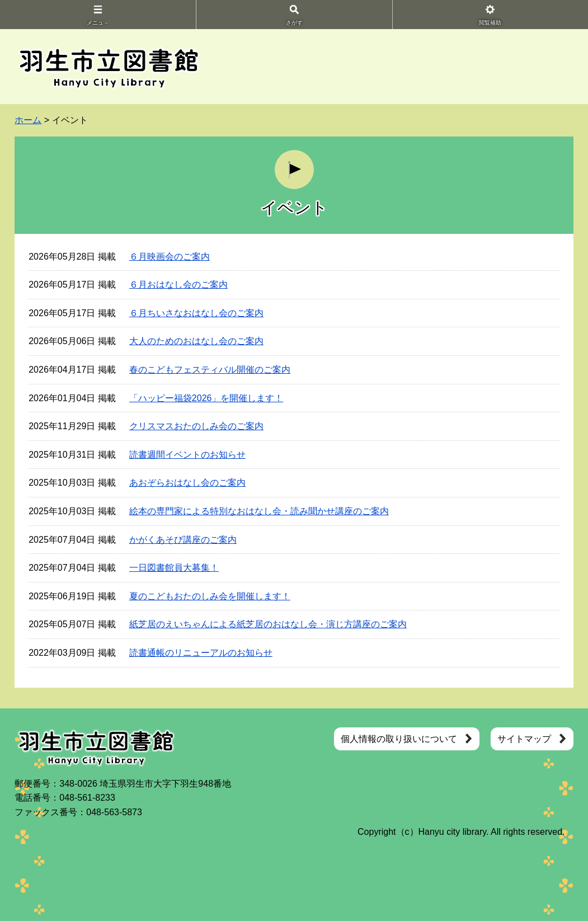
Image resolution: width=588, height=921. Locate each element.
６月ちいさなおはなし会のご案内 (196, 313)
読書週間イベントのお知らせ (187, 455)
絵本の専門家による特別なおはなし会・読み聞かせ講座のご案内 (259, 511)
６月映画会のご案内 (170, 257)
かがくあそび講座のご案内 (183, 540)
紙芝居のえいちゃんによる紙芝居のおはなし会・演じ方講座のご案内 (268, 624)
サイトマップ (524, 739)
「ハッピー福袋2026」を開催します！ (206, 398)
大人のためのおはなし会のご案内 (196, 341)
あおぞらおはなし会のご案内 (187, 483)
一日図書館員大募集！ (174, 568)
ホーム (28, 120)
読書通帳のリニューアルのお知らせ (201, 653)
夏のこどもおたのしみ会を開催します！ (210, 596)
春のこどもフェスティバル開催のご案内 (210, 370)
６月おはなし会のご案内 (178, 285)
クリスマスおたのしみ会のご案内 (196, 426)
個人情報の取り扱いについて (399, 739)
